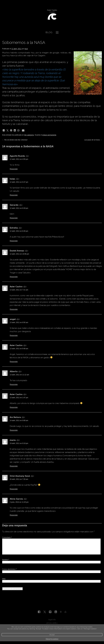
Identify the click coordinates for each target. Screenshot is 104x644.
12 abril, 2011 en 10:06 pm (19, 254)
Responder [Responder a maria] (14, 466)
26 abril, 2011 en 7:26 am (19, 479)
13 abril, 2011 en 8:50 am (19, 322)
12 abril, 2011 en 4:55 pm (19, 159)
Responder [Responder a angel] (14, 335)
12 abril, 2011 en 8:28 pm (19, 208)
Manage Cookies (52, 639)
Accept (52, 635)
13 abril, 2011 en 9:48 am (19, 349)
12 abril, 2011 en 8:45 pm (19, 231)
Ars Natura (15, 417)
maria (13, 440)
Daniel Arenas (17, 251)
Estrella (14, 228)
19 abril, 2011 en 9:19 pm (19, 443)
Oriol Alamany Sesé (20, 476)
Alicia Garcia (16, 499)
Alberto (14, 371)
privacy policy (52, 623)
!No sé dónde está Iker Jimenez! (15, 140)
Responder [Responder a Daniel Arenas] (14, 277)
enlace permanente (49, 135)
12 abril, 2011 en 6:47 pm (19, 182)
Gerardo (14, 205)
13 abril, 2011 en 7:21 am (19, 290)
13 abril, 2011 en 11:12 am (19, 375)
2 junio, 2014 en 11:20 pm (19, 502)
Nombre (6, 560)
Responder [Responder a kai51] (14, 195)
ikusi (26, 49)
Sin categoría (29, 135)
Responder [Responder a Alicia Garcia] (14, 515)
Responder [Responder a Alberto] (14, 384)
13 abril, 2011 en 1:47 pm (19, 398)
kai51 (12, 179)
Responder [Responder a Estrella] (14, 241)
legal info (52, 620)
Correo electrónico (9, 569)
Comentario (7, 537)
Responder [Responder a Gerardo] (14, 218)
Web (4, 579)
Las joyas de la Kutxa (93, 140)
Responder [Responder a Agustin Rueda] (14, 169)
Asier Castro (16, 287)
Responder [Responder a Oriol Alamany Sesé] (14, 489)
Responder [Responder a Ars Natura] (14, 430)
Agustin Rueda (17, 156)
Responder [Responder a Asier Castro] (14, 309)
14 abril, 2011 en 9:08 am (19, 420)
